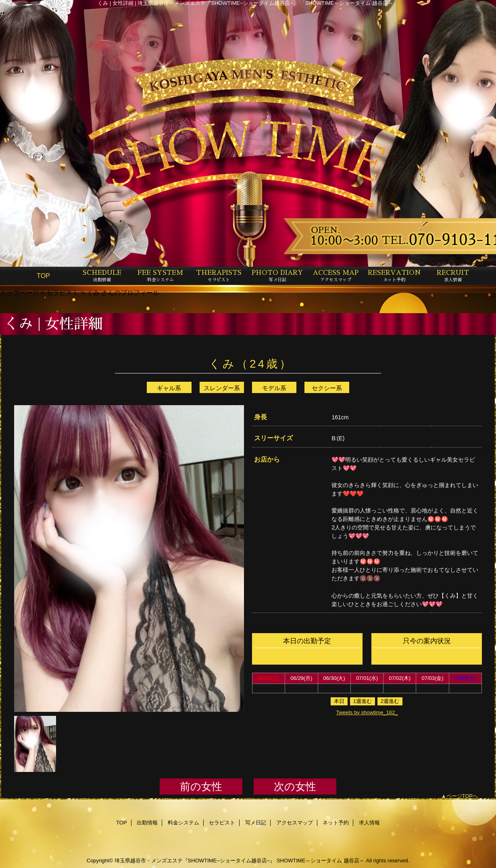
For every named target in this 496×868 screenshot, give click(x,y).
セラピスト (63, 293)
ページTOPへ (462, 796)
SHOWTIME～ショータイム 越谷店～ (321, 861)
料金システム (183, 823)
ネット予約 (336, 823)
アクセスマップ (295, 823)
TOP (43, 276)
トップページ (19, 293)
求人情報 (369, 823)
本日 (339, 701)
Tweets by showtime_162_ (367, 712)
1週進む (363, 701)
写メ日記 (256, 823)
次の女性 (295, 786)
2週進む (390, 701)
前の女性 (201, 786)
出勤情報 (147, 823)
